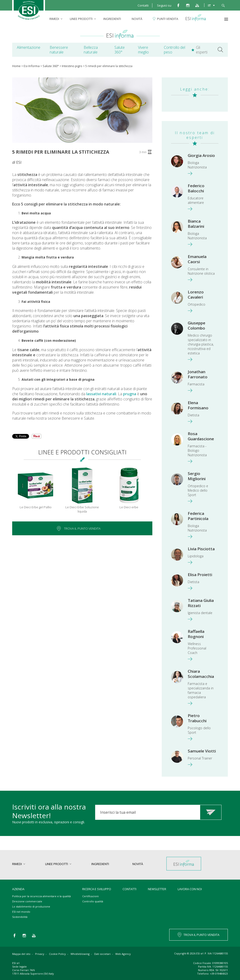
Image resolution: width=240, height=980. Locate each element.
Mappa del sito (21, 954)
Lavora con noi (190, 889)
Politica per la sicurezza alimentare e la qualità (41, 896)
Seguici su (164, 5)
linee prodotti (81, 19)
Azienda (18, 889)
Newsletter (157, 889)
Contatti (143, 5)
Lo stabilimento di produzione (31, 906)
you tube (197, 5)
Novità (137, 19)
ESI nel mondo (21, 912)
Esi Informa (32, 66)
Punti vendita (168, 19)
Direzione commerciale (27, 901)
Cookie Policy (57, 954)
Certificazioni (90, 896)
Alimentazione (29, 47)
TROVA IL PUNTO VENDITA (201, 935)
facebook (178, 5)
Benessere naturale (59, 50)
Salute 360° (120, 50)
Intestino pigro (72, 66)
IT (209, 5)
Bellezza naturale (91, 50)
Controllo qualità (93, 901)
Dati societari (102, 954)
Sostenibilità (20, 917)
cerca (223, 5)
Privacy (40, 954)
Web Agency (123, 954)
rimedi (54, 19)
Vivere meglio (143, 50)
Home (16, 66)
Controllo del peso (174, 50)
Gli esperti (202, 50)
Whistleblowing (80, 954)
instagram (188, 5)
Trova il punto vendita (82, 528)
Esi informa (198, 19)
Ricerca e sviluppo (97, 889)
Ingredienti (112, 19)
